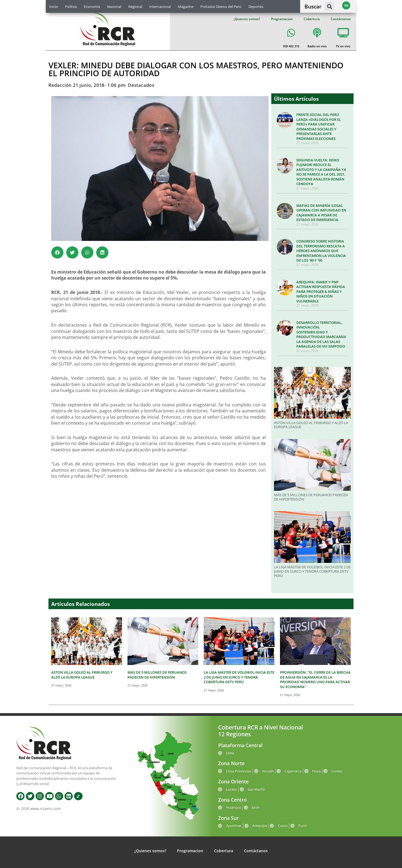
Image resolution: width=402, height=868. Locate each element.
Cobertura (312, 19)
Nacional (114, 7)
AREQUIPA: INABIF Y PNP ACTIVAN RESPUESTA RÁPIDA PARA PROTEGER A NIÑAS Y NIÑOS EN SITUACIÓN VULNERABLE (321, 292)
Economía (92, 7)
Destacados (141, 85)
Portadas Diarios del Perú (221, 7)
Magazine (186, 7)
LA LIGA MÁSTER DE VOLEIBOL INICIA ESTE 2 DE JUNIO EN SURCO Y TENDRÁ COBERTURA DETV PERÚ (312, 571)
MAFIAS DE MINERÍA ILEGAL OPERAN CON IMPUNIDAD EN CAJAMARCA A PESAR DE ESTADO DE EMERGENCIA (321, 213)
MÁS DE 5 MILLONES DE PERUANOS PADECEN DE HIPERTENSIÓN (311, 497)
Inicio (54, 7)
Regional (135, 7)
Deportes (256, 7)
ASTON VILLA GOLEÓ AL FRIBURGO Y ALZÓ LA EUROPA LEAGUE (311, 425)
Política (71, 7)
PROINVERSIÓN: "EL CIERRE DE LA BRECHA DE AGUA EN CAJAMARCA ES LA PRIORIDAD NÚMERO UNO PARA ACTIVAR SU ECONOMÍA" (315, 680)
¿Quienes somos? (247, 19)
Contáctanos (341, 19)
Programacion (282, 19)
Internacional (160, 7)
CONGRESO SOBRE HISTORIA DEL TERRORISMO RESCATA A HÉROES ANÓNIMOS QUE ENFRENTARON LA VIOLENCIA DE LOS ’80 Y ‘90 (321, 251)
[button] (329, 6)
